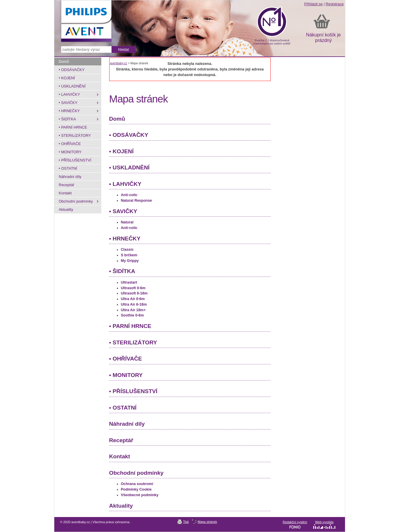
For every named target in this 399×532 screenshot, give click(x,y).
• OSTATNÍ (123, 408)
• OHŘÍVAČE (126, 359)
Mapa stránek (207, 522)
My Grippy (130, 261)
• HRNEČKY (125, 239)
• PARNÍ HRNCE (130, 326)
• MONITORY (126, 375)
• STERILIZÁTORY (133, 342)
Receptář (121, 440)
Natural (127, 222)
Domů (117, 119)
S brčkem (129, 255)
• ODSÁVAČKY (129, 135)
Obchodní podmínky (136, 473)
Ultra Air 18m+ (133, 310)
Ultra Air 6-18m (134, 304)
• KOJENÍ (122, 151)
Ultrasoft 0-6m (133, 288)
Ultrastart (129, 282)
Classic (127, 250)
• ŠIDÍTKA (122, 271)
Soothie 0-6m (132, 315)
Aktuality (121, 506)
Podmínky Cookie (136, 489)
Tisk (186, 522)
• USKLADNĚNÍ (129, 167)
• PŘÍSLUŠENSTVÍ (133, 391)
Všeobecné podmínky (140, 495)
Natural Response (137, 201)
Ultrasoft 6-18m (134, 293)
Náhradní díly (127, 424)
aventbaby (200, 28)
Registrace (335, 4)
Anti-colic (129, 195)
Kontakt (120, 456)
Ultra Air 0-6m (133, 299)
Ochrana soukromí (137, 484)
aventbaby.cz (119, 63)
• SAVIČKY (123, 211)
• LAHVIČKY (125, 184)
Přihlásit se (313, 4)
